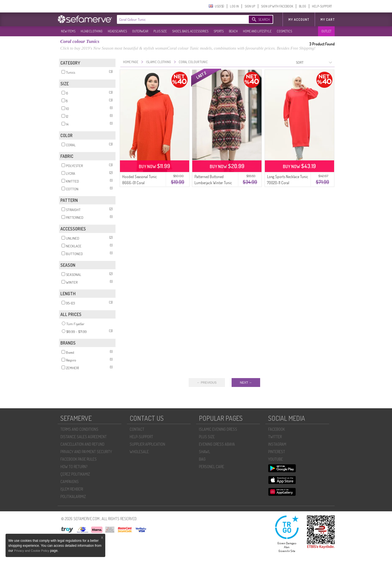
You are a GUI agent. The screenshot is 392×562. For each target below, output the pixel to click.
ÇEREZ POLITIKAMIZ (75, 474)
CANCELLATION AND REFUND (82, 444)
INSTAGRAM (277, 444)
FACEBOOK (276, 429)
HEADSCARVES (117, 31)
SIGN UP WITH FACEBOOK (277, 6)
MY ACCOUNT (299, 20)
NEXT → (246, 383)
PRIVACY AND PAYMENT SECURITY (86, 452)
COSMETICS (284, 31)
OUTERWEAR (140, 31)
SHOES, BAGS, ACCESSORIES (190, 31)
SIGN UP (250, 6)
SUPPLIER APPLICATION (147, 444)
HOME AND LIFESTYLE (257, 31)
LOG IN (234, 6)
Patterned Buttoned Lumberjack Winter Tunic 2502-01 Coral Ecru (213, 183)
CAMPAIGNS (70, 482)
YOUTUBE (276, 459)
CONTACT (137, 429)
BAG (202, 459)
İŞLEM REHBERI (72, 489)
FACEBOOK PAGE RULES (79, 459)
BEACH (233, 31)
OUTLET (326, 31)
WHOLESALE (139, 452)
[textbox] (177, 19)
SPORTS (219, 31)
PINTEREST (277, 452)
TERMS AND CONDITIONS (79, 429)
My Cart (328, 20)
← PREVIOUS (207, 383)
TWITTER (275, 437)
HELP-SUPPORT (322, 6)
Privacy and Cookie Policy (32, 551)
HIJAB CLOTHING (92, 31)
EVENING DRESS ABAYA (217, 444)
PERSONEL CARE (212, 467)
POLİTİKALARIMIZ (73, 496)
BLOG (303, 6)
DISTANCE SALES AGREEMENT (84, 437)
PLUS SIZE (160, 31)
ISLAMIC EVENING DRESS (218, 429)
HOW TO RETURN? (74, 467)
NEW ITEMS (68, 31)
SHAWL (204, 452)
